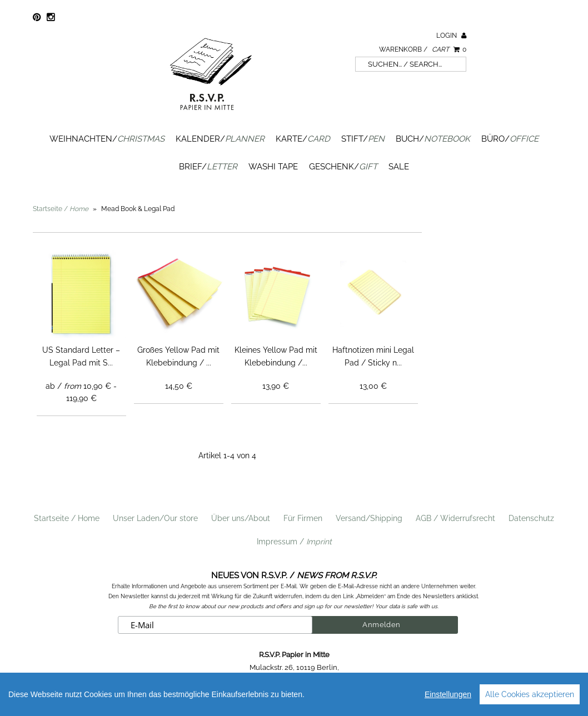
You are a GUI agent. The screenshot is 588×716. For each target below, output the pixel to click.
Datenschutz (531, 518)
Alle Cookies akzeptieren (530, 694)
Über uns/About (241, 518)
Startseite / (61, 209)
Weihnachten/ (107, 139)
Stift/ (363, 139)
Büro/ (510, 139)
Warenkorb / (423, 49)
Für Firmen (303, 518)
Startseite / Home (67, 518)
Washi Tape (273, 167)
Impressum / (294, 542)
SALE (399, 167)
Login (451, 36)
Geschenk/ (343, 167)
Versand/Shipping (369, 518)
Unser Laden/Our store (155, 518)
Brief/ (208, 167)
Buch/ (433, 139)
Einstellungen (448, 694)
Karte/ (303, 139)
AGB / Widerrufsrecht (455, 518)
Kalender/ (220, 139)
